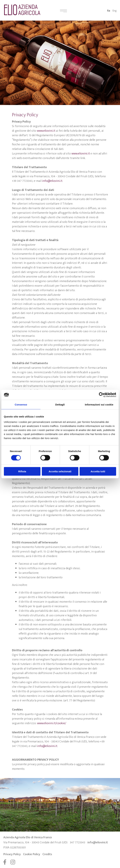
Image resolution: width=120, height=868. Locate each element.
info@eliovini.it (52, 181)
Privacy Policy (12, 854)
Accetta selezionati (60, 471)
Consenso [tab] (21, 405)
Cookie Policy (32, 854)
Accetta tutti (98, 471)
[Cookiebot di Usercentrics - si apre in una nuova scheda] (101, 395)
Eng (115, 11)
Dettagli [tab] (60, 405)
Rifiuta (22, 471)
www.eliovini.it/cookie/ (52, 723)
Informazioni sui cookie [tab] (99, 405)
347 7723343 (77, 843)
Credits (47, 854)
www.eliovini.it (46, 131)
